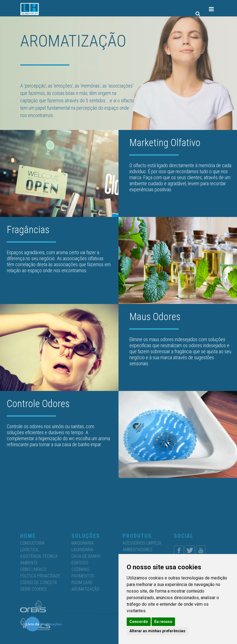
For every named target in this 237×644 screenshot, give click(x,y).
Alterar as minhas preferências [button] (157, 631)
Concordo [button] (139, 622)
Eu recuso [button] (163, 622)
